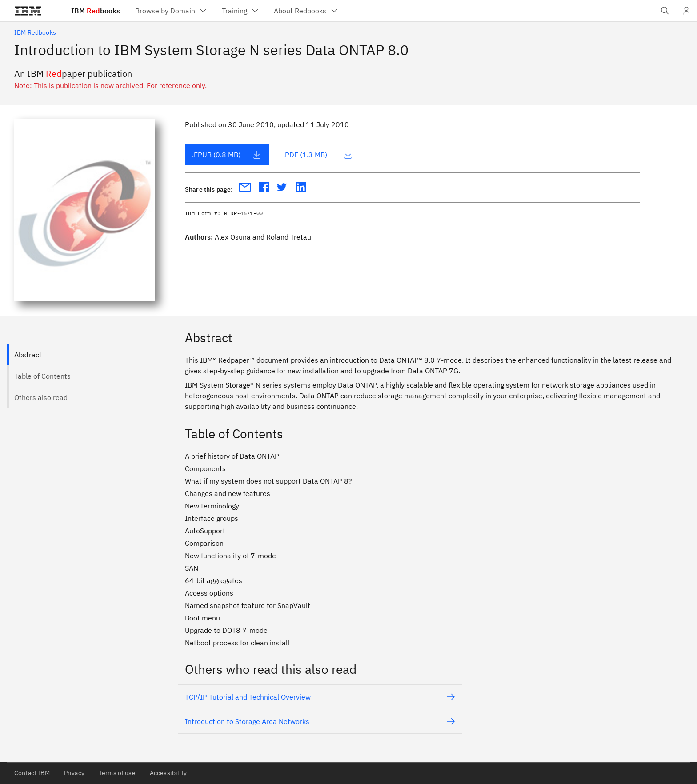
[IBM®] (28, 11)
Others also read (41, 397)
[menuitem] (171, 11)
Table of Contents (42, 376)
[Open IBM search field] (665, 11)
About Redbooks (306, 11)
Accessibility (168, 773)
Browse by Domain (171, 11)
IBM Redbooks (35, 32)
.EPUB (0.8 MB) (227, 155)
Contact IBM (32, 773)
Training (241, 11)
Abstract (28, 355)
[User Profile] (686, 11)
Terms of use (117, 773)
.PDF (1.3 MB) (318, 155)
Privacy (74, 773)
